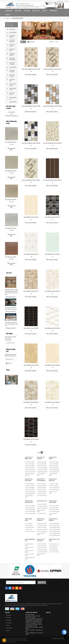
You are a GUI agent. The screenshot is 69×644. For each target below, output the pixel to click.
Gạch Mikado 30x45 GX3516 (31, 217)
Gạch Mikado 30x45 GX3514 (31, 254)
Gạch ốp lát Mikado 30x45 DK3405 (31, 106)
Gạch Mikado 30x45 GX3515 (52, 217)
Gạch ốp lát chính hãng (58, 638)
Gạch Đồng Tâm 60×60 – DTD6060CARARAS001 (16, 228)
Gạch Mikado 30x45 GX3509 (31, 328)
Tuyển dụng (9, 628)
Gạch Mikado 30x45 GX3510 (52, 291)
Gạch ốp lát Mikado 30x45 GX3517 (52, 180)
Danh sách (32, 42)
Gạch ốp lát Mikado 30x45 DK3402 (52, 143)
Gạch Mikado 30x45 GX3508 (52, 328)
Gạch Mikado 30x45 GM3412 (52, 402)
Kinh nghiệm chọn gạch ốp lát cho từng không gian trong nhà (11, 324)
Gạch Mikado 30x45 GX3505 (31, 365)
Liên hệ (8, 630)
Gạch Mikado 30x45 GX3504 (52, 365)
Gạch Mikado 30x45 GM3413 (31, 402)
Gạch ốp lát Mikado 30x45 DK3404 (52, 106)
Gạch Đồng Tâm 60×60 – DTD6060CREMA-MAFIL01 (17, 200)
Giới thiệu (8, 618)
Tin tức (8, 625)
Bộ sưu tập (9, 623)
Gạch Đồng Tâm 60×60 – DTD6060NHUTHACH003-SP (18, 257)
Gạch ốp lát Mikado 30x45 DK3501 (52, 69)
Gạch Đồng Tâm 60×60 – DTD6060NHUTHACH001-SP (18, 171)
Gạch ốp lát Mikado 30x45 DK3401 (31, 180)
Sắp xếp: (51, 42)
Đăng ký (66, 1)
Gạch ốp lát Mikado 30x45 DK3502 (31, 69)
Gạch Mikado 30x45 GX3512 (52, 254)
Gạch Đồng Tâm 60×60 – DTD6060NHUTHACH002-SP (18, 142)
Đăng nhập (60, 1)
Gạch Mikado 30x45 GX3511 (31, 291)
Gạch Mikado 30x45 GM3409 (31, 439)
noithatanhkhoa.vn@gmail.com (12, 116)
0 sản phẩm (9, 337)
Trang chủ (7, 18)
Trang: (39, 452)
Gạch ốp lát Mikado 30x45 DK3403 (31, 143)
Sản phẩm (9, 620)
